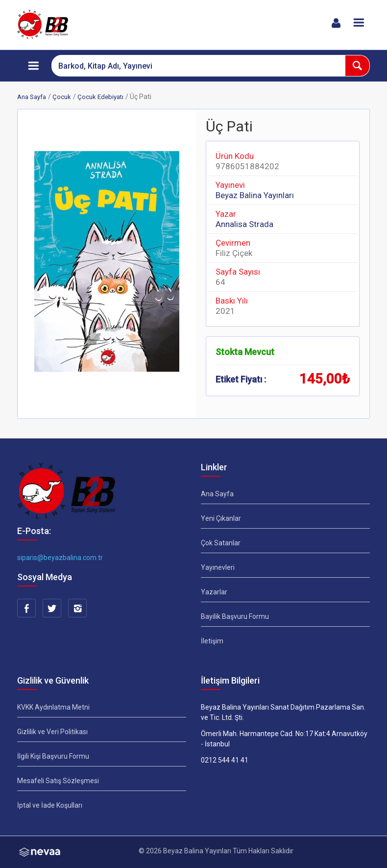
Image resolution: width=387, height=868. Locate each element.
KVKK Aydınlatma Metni (53, 707)
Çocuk (62, 97)
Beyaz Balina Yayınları (255, 195)
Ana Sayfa (32, 97)
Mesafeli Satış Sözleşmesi (58, 781)
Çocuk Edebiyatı (100, 97)
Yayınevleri (218, 567)
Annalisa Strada (244, 224)
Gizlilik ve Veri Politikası (52, 732)
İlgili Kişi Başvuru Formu (53, 756)
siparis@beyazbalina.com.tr (60, 558)
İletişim (212, 641)
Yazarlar (214, 592)
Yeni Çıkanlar (221, 518)
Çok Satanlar (221, 543)
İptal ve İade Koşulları (50, 805)
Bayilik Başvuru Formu (235, 616)
